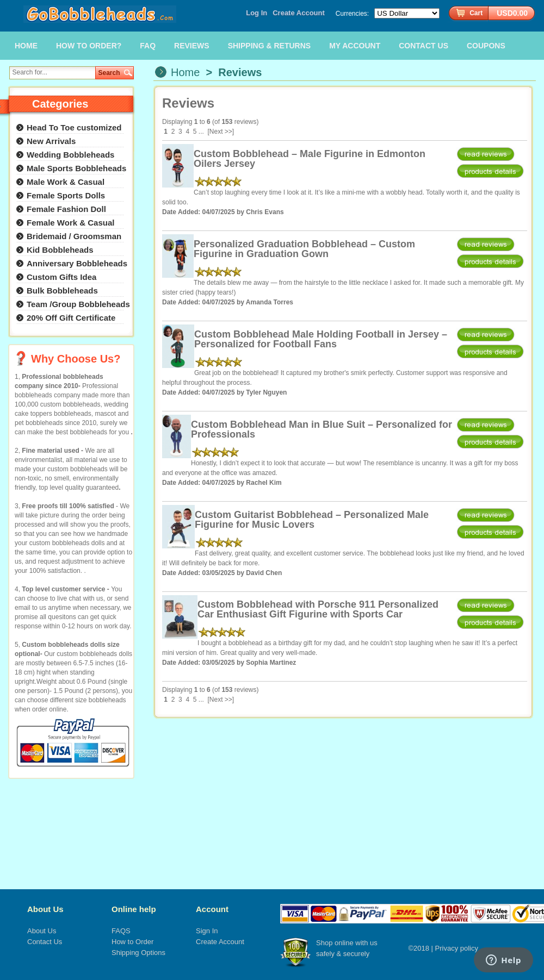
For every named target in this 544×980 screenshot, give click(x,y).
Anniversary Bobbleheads (77, 263)
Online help (134, 909)
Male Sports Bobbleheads (76, 168)
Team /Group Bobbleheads (78, 304)
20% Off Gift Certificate (71, 318)
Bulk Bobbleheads (62, 291)
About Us (45, 909)
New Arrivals (51, 141)
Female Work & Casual (70, 223)
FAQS (121, 931)
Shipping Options (138, 953)
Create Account (299, 13)
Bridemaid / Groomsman (74, 236)
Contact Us (45, 942)
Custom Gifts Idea (61, 277)
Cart (476, 13)
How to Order (132, 942)
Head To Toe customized (74, 127)
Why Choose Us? (76, 359)
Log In (256, 13)
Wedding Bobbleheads (70, 155)
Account (212, 909)
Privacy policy (457, 948)
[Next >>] (221, 132)
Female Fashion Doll (66, 209)
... (201, 132)
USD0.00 (512, 13)
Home (185, 72)
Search (109, 73)
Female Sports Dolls (66, 195)
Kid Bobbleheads (60, 250)
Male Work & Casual (66, 182)
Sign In (207, 931)
